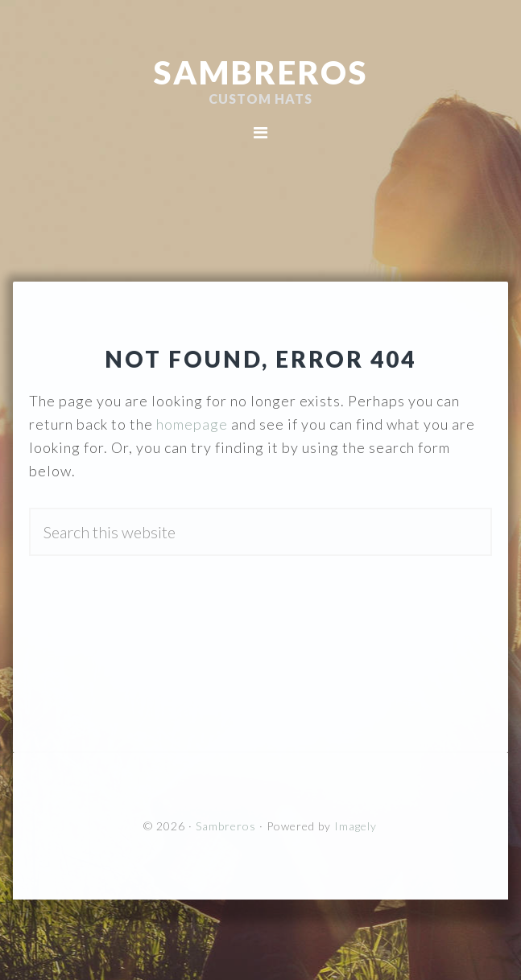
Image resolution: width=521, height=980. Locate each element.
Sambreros (261, 72)
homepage (192, 424)
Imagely (356, 826)
